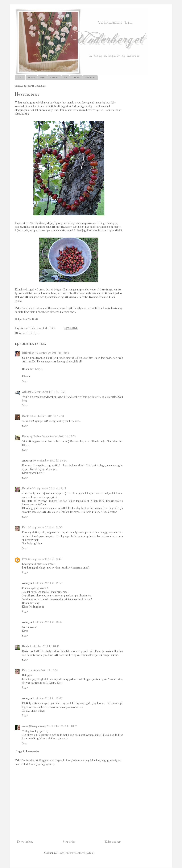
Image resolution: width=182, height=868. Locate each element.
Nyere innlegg (25, 842)
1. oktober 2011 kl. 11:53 (47, 583)
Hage (42, 78)
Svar (25, 382)
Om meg (31, 78)
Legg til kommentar (28, 752)
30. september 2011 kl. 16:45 (52, 353)
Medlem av (90, 78)
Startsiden (69, 842)
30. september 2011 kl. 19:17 (49, 489)
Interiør (54, 78)
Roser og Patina (31, 437)
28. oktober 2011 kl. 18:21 (62, 726)
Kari (25, 528)
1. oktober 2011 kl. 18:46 (45, 646)
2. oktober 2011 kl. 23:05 (47, 698)
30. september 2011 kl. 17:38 (49, 392)
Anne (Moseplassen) (34, 726)
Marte (25, 416)
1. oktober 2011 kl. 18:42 (47, 622)
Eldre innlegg (113, 842)
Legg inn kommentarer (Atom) (76, 853)
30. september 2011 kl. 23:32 (45, 559)
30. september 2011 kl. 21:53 (45, 528)
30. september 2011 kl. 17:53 (59, 437)
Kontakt (76, 78)
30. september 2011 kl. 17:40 (47, 416)
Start (20, 78)
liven (25, 559)
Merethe (27, 489)
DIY (30, 333)
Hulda (25, 646)
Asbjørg (27, 392)
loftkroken (28, 353)
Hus (66, 78)
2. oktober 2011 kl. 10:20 (43, 671)
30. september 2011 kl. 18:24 (50, 461)
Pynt (36, 333)
